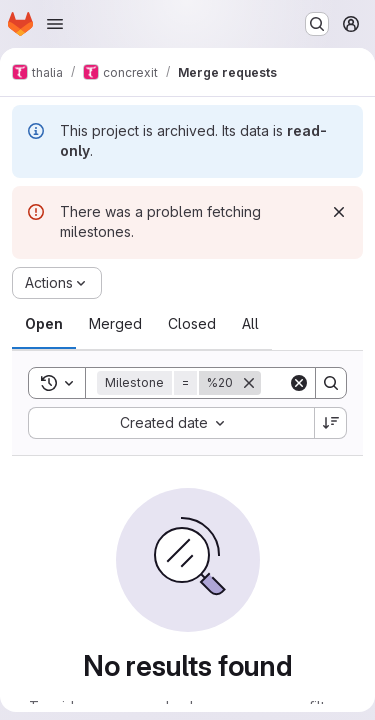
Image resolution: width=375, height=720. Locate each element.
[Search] (331, 383)
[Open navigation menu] (55, 24)
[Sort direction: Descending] (331, 423)
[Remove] (249, 383)
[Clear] (299, 383)
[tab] (44, 324)
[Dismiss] (339, 212)
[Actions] (57, 283)
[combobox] (171, 423)
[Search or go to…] (317, 24)
